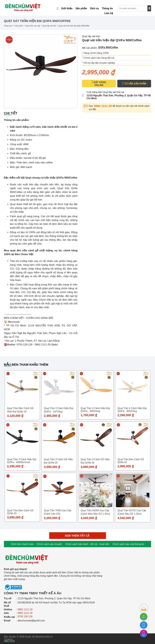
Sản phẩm (19, 26)
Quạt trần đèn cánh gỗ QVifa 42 (131, 461)
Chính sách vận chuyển (49, 544)
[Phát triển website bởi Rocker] (9, 637)
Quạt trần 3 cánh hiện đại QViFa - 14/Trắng (59, 410)
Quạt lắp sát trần (49, 26)
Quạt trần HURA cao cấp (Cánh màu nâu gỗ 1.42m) (95, 512)
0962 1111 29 (103, 106)
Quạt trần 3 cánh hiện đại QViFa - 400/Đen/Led (22, 461)
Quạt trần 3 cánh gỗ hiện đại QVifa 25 (58, 461)
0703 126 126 (25, 616)
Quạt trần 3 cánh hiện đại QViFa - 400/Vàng (95, 410)
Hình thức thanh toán (22, 544)
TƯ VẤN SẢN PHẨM (134, 83)
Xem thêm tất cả (78, 536)
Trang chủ (8, 26)
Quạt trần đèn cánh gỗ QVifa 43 (20, 512)
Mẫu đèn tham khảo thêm (26, 365)
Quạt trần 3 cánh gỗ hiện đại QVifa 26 (95, 461)
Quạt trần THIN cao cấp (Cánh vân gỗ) (58, 512)
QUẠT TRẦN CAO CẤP (33, 26)
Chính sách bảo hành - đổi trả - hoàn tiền (87, 544)
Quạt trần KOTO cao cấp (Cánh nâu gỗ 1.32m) (132, 512)
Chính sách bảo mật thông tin (128, 544)
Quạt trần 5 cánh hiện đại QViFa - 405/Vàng (132, 410)
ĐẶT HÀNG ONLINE (99, 83)
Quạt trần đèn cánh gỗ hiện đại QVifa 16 (20, 410)
